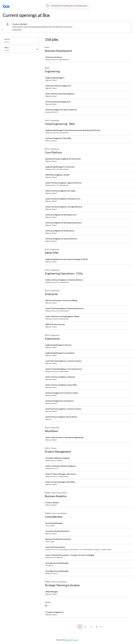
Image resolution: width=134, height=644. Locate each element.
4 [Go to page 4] (96, 627)
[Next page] (101, 627)
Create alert (17, 29)
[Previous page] (75, 627)
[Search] (21, 42)
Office (7, 48)
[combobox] (5, 50)
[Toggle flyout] (37, 49)
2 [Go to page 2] (85, 627)
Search (7, 39)
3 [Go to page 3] (91, 627)
